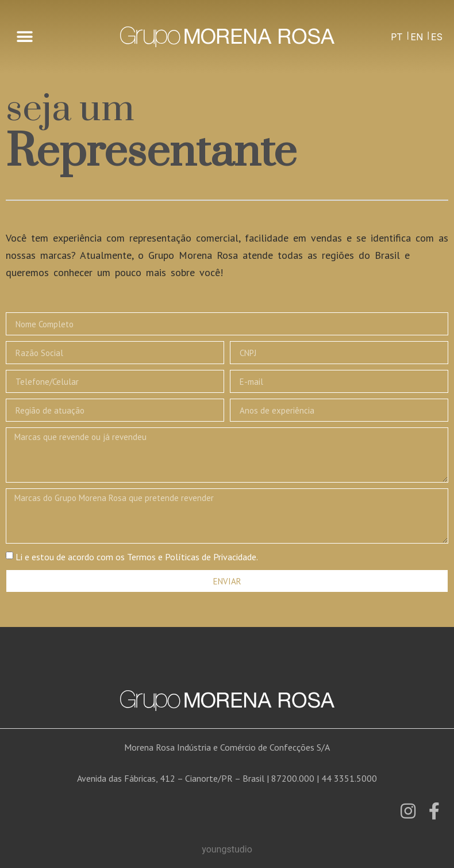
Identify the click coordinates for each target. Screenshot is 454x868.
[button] (24, 37)
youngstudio (227, 849)
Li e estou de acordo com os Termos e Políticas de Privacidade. (137, 557)
